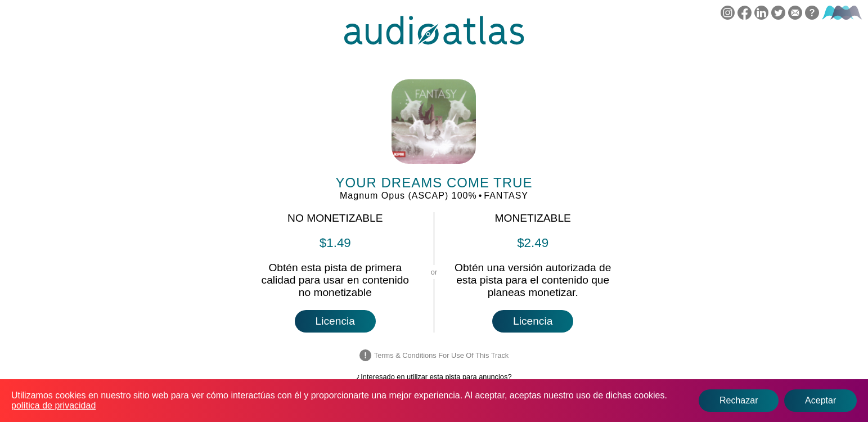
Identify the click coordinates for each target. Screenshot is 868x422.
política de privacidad (53, 405)
